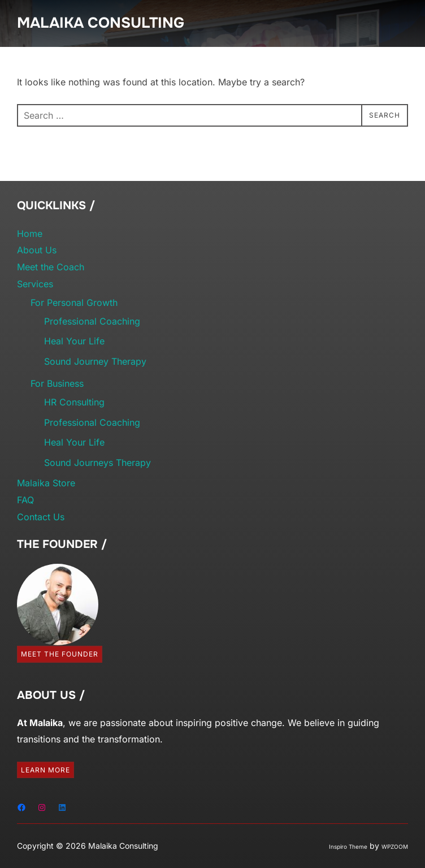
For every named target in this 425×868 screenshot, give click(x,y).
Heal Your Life (74, 341)
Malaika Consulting (101, 23)
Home (30, 234)
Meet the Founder (60, 654)
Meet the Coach (51, 267)
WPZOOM (395, 847)
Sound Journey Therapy (95, 361)
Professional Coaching (92, 321)
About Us (37, 250)
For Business (57, 383)
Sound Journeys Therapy (97, 463)
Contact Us (41, 517)
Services (35, 284)
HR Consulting (74, 402)
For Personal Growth (74, 303)
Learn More (45, 770)
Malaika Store (46, 483)
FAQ (25, 500)
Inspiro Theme (348, 847)
